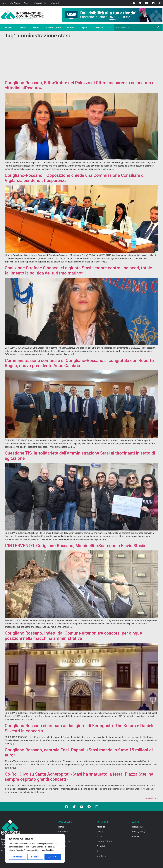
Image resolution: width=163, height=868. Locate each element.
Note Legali (137, 827)
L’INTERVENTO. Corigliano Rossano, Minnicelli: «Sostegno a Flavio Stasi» (75, 546)
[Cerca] (159, 28)
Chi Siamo (15, 3)
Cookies (136, 836)
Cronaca (22, 28)
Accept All (53, 857)
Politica (36, 28)
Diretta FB (98, 28)
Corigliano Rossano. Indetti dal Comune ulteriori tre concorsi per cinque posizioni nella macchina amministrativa (73, 636)
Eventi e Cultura (53, 28)
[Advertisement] (82, 60)
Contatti (55, 3)
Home (3, 3)
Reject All (35, 857)
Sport (85, 28)
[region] (35, 848)
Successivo (152, 798)
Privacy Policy (139, 832)
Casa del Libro (41, 3)
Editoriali (71, 28)
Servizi (27, 3)
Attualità (8, 28)
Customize (18, 857)
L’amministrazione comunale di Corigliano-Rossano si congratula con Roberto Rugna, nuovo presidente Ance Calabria (79, 363)
